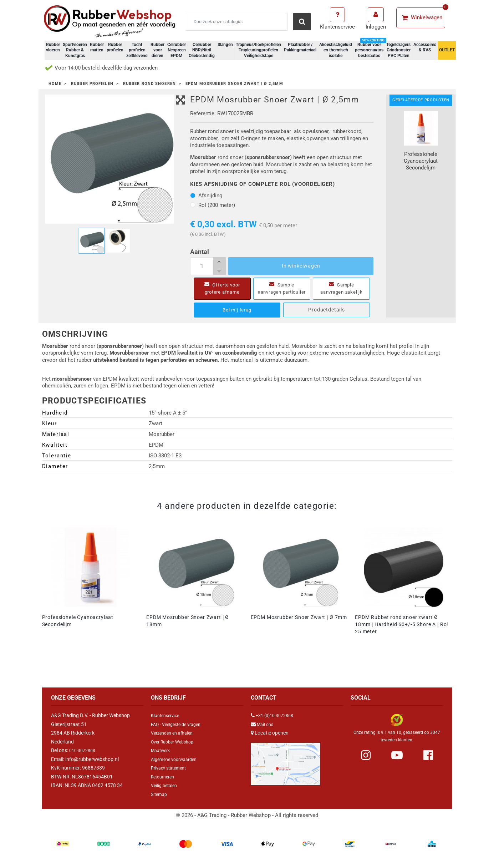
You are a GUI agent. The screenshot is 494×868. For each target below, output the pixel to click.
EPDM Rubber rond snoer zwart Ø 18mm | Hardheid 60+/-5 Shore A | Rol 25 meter (401, 631)
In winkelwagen (301, 266)
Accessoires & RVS (425, 47)
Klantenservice (167, 722)
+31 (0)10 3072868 (277, 722)
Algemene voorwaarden (177, 766)
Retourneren (165, 784)
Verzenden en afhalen (175, 740)
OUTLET (447, 50)
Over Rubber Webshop (175, 749)
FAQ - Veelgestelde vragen (179, 731)
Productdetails (327, 317)
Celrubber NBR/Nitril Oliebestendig (202, 50)
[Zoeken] (237, 22)
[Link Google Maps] (286, 768)
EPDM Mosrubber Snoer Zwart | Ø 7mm (299, 624)
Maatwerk (162, 757)
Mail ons (266, 731)
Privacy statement (171, 775)
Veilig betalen (165, 792)
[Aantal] (208, 266)
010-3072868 (84, 757)
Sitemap (160, 801)
